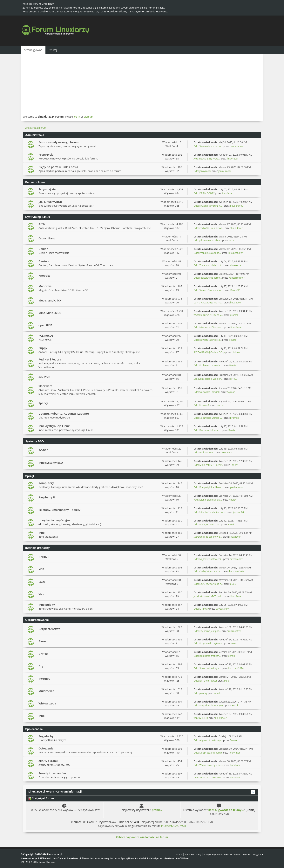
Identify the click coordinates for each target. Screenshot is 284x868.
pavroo (220, 405)
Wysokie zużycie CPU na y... (208, 315)
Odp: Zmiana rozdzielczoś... (208, 265)
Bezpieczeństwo (49, 629)
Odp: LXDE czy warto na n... (208, 584)
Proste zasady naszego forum (59, 142)
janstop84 (238, 512)
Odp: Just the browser (205, 681)
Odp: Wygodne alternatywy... (209, 706)
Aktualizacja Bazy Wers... (207, 159)
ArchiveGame (167, 858)
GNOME (44, 557)
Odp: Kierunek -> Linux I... (207, 430)
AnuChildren (182, 858)
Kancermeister (237, 278)
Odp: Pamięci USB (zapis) (207, 525)
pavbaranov (236, 146)
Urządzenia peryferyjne (54, 520)
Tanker (234, 465)
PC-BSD (43, 450)
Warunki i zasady (193, 854)
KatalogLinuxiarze (110, 858)
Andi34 (233, 500)
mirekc (234, 643)
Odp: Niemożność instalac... (208, 327)
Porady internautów (52, 773)
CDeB (233, 584)
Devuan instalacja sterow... (208, 777)
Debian (43, 249)
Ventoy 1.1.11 (201, 718)
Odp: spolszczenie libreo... (208, 278)
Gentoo (44, 261)
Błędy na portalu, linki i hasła (58, 167)
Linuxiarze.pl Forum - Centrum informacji (55, 792)
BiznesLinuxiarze (91, 858)
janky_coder (225, 171)
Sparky (43, 403)
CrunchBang (47, 238)
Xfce (41, 594)
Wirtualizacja (47, 703)
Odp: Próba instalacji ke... (207, 253)
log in (77, 117)
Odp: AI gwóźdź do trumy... (208, 740)
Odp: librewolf (201, 405)
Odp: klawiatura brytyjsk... (207, 340)
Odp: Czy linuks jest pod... (207, 631)
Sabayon (44, 376)
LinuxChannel (59, 858)
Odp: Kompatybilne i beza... (208, 487)
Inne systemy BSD (51, 463)
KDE (41, 569)
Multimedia (46, 691)
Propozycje (46, 154)
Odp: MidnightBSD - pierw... (208, 465)
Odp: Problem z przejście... (208, 365)
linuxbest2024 (235, 253)
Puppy (43, 348)
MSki (227, 681)
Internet (44, 678)
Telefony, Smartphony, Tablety (59, 510)
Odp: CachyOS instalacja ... (208, 571)
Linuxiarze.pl (74, 858)
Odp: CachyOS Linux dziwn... (209, 228)
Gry (41, 666)
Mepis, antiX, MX (50, 300)
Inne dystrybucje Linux (54, 426)
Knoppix (44, 275)
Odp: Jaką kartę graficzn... (207, 656)
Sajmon (231, 392)
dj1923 (234, 379)
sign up (88, 117)
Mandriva (45, 286)
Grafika (44, 654)
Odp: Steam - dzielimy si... (207, 668)
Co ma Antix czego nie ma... (208, 303)
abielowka (236, 265)
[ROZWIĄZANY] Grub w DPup (209, 352)
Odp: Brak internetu (205, 453)
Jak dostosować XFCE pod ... (208, 596)
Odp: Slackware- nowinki (207, 392)
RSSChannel (44, 858)
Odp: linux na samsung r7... (208, 206)
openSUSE (45, 325)
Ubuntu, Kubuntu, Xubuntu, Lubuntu (64, 413)
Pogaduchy (46, 736)
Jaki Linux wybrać (50, 202)
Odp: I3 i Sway (201, 609)
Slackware (45, 386)
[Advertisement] (142, 84)
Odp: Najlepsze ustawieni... (208, 559)
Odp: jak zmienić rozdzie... (208, 240)
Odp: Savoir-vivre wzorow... (208, 146)
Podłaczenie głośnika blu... (208, 500)
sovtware (227, 453)
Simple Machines (47, 862)
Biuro (42, 641)
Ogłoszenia (46, 748)
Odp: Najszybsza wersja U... (208, 418)
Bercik (233, 365)
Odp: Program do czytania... (208, 643)
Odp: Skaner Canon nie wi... (208, 290)
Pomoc (179, 854)
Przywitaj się (47, 189)
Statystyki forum (41, 798)
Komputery (46, 483)
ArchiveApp (153, 858)
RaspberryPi (47, 497)
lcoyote (233, 340)
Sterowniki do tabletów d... (208, 537)
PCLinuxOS (46, 335)
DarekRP (235, 290)
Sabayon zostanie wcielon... (208, 379)
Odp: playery (200, 693)
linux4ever (233, 159)
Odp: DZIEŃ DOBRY (204, 193)
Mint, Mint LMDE (50, 313)
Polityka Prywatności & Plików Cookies (222, 854)
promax (234, 315)
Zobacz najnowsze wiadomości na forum (142, 837)
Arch (42, 224)
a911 (231, 240)
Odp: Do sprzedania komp (208, 753)
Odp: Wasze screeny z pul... (208, 765)
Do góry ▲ (258, 854)
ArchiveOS (140, 858)
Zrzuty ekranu (48, 761)
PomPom (235, 765)
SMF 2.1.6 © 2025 (29, 862)
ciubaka (236, 352)
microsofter (235, 631)
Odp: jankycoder (202, 171)
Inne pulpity (47, 605)
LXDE (42, 582)
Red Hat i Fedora (50, 359)
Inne (42, 533)
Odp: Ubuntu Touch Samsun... (210, 512)
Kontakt (247, 854)
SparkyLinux (127, 858)
